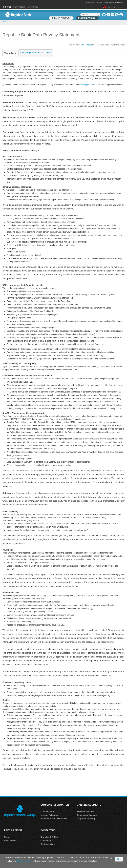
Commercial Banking (87, 815)
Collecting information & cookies (36, 53)
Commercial (19, 7)
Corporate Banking (86, 819)
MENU (5, 22)
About (89, 45)
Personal (7, 7)
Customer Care (48, 844)
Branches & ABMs (107, 2)
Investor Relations (49, 815)
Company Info (92, 2)
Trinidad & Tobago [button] (115, 7)
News (7, 837)
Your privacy (10, 53)
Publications (10, 841)
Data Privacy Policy (25, 861)
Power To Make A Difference (54, 819)
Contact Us (120, 2)
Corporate (33, 7)
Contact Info (46, 841)
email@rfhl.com (87, 85)
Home (83, 45)
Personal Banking (85, 811)
